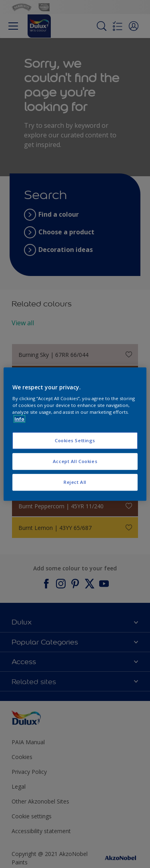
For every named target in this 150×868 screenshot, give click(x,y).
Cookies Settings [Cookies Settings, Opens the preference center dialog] (75, 441)
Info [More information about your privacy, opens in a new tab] (19, 419)
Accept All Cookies (75, 461)
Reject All (75, 482)
